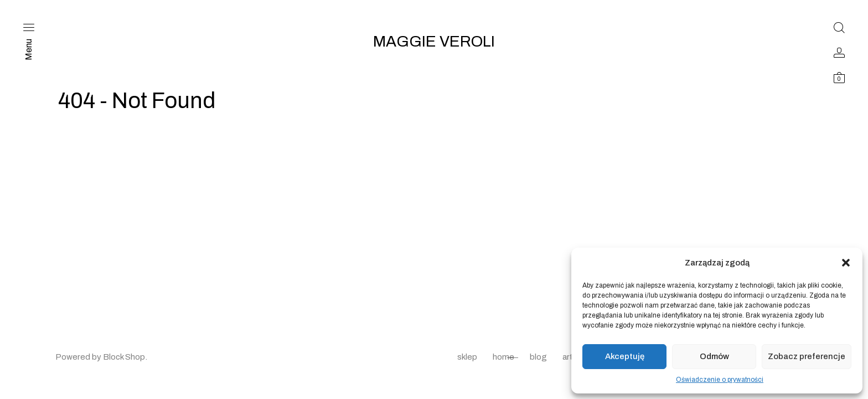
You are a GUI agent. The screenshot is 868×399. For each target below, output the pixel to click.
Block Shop (124, 357)
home (503, 357)
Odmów (714, 356)
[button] (846, 263)
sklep (467, 357)
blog (538, 357)
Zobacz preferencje (807, 356)
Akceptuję (625, 356)
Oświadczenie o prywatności (720, 380)
